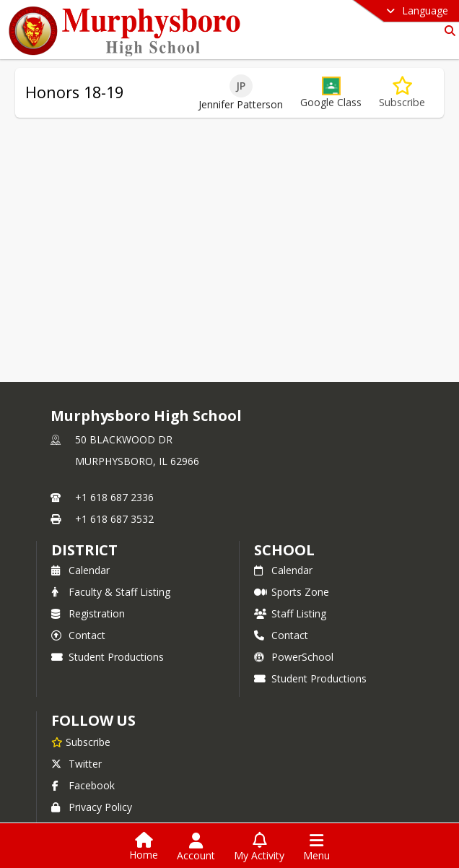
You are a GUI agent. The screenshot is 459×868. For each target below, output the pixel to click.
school (284, 550)
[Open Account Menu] (196, 847)
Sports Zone (292, 592)
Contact (78, 635)
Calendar (80, 570)
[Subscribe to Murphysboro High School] (81, 742)
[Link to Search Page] (447, 31)
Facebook (83, 785)
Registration (88, 613)
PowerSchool (294, 657)
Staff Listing (290, 613)
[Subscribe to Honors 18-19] (402, 93)
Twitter (76, 764)
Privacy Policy (92, 807)
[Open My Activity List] (259, 847)
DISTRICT (84, 550)
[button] (331, 93)
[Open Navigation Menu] (316, 847)
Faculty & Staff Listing (111, 592)
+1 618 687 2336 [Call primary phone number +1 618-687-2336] (114, 497)
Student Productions (108, 657)
